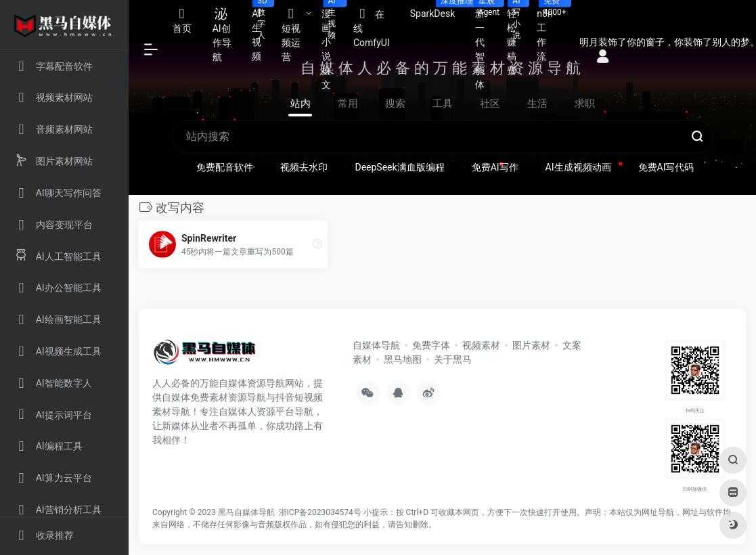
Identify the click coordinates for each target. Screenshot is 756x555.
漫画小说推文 (332, 45)
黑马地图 (403, 359)
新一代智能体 (486, 45)
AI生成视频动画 (578, 167)
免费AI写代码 (666, 167)
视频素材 (481, 345)
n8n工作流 (550, 31)
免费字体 (431, 345)
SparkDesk (438, 9)
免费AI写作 (495, 167)
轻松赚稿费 (517, 38)
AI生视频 (262, 31)
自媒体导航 (376, 345)
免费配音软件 (225, 167)
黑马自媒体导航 (246, 512)
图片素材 (531, 345)
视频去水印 (304, 167)
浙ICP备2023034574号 (320, 512)
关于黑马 (453, 359)
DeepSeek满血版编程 (399, 167)
